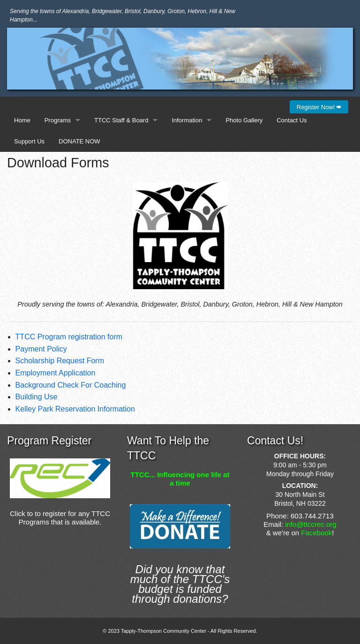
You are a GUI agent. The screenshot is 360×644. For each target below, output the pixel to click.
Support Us (29, 141)
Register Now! (319, 107)
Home (22, 120)
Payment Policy (41, 349)
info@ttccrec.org (311, 524)
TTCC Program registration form (69, 337)
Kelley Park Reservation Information (75, 409)
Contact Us (292, 120)
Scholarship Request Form (60, 361)
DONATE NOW (79, 141)
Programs (58, 120)
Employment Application (56, 373)
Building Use (37, 397)
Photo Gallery (244, 120)
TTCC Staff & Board (121, 120)
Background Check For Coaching (71, 385)
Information (187, 120)
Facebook (316, 533)
